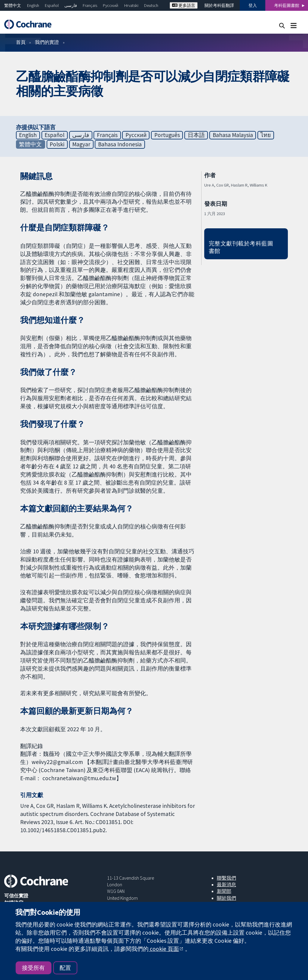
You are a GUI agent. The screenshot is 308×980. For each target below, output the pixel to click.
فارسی (71, 5)
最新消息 (226, 884)
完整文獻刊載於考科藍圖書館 (241, 247)
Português (167, 135)
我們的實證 (47, 42)
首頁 (21, 42)
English (33, 5)
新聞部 (224, 891)
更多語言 (184, 5)
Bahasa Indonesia (120, 144)
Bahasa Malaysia (233, 135)
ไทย (266, 135)
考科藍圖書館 (287, 5)
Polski (57, 144)
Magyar (81, 144)
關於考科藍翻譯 (219, 5)
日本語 (196, 135)
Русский (111, 5)
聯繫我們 (226, 878)
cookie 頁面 (164, 949)
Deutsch (151, 5)
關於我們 (226, 898)
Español (52, 5)
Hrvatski (131, 5)
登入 (253, 5)
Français (90, 5)
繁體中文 (13, 5)
